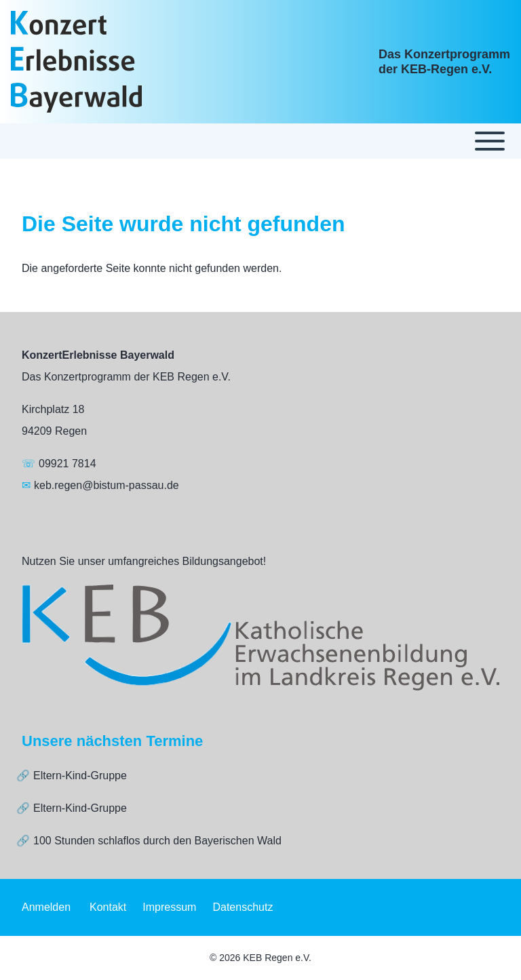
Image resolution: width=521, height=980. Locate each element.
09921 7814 (67, 464)
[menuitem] (46, 907)
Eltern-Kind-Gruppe (80, 776)
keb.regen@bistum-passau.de (107, 485)
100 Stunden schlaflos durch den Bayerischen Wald (157, 841)
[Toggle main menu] (260, 141)
